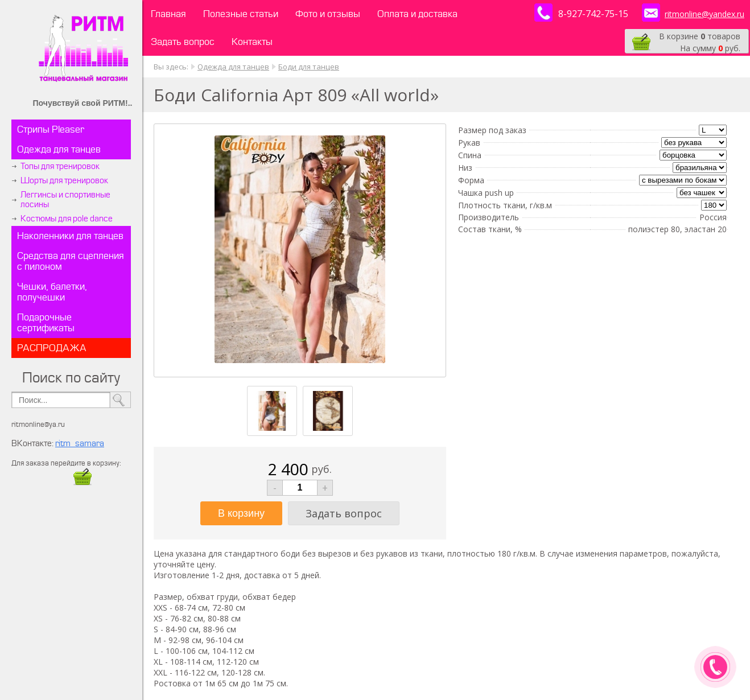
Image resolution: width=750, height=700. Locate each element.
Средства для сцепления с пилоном (71, 261)
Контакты (252, 42)
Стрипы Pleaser (51, 129)
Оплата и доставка (417, 14)
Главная (168, 14)
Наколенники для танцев (70, 236)
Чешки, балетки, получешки (52, 292)
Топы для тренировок (60, 166)
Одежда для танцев (59, 149)
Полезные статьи (241, 14)
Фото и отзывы (328, 14)
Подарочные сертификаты (46, 323)
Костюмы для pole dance (67, 219)
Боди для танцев (309, 67)
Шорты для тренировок (64, 181)
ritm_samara (80, 444)
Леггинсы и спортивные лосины (65, 200)
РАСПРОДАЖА (52, 348)
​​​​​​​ (83, 482)
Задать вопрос (183, 42)
